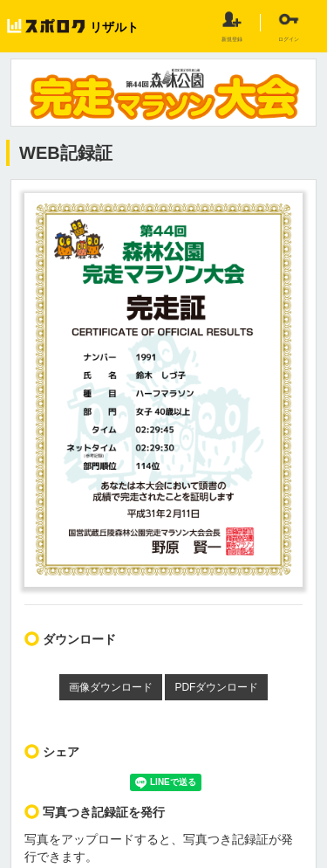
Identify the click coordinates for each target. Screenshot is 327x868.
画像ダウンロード (111, 687)
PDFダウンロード (216, 687)
